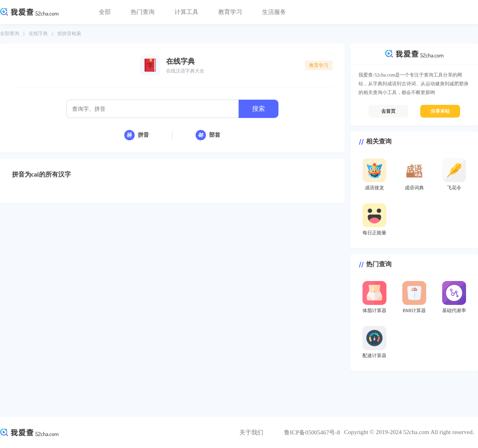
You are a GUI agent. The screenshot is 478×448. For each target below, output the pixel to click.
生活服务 (274, 12)
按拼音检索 (69, 33)
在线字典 (38, 33)
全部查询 (10, 33)
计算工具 (186, 12)
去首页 (388, 111)
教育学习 (230, 12)
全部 (105, 12)
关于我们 (251, 432)
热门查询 (143, 12)
